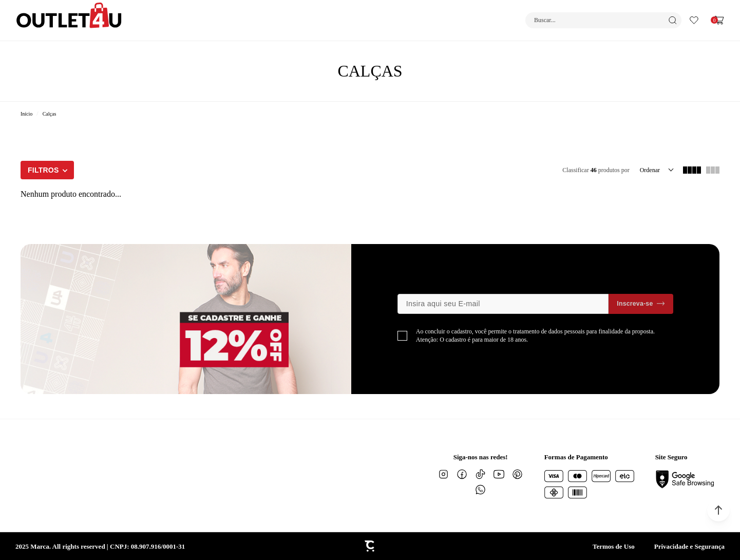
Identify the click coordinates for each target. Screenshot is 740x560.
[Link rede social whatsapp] (481, 490)
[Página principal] (69, 20)
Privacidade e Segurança (689, 546)
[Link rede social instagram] (444, 474)
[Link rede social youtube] (499, 474)
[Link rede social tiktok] (481, 474)
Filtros (43, 170)
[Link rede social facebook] (462, 474)
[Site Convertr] (370, 546)
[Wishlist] (694, 20)
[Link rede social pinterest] (518, 474)
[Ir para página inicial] (26, 114)
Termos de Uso (614, 546)
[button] (718, 510)
